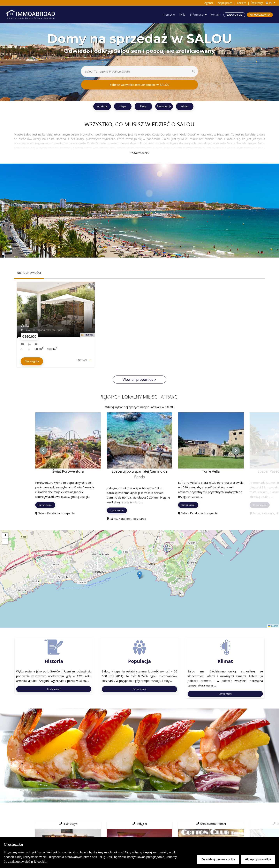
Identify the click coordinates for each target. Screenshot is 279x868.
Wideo (185, 106)
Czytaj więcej (139, 153)
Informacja (197, 15)
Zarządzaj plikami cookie (218, 859)
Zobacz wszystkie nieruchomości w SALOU (139, 85)
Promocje (168, 15)
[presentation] (43, 451)
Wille (182, 15)
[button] (140, 576)
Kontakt (215, 15)
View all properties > (140, 380)
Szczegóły (32, 362)
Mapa (123, 106)
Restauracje (164, 106)
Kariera (242, 3)
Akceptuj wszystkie (258, 859)
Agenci (209, 3)
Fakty (143, 106)
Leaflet (273, 627)
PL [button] (269, 3)
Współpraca (225, 3)
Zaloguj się (234, 15)
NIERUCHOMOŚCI (29, 273)
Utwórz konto (260, 15)
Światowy (257, 3)
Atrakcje (102, 106)
